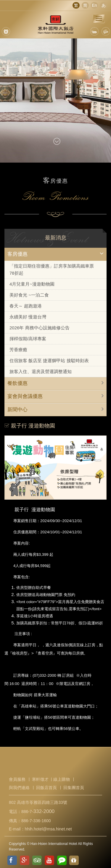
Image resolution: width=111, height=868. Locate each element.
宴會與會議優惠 (25, 396)
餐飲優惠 (17, 383)
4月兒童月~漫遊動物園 (32, 284)
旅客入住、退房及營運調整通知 (41, 371)
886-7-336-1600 (36, 821)
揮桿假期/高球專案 (28, 339)
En (94, 5)
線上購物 (62, 779)
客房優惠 (17, 254)
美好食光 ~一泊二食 (29, 295)
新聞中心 (17, 410)
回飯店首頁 (46, 788)
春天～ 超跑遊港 (26, 306)
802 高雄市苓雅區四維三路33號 (38, 802)
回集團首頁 (74, 788)
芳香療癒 (18, 350)
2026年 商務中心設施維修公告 (40, 328)
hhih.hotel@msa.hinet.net (48, 829)
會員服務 (17, 779)
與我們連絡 (19, 788)
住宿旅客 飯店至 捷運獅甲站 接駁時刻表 (49, 361)
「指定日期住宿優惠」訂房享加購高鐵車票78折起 (52, 269)
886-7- (38, 812)
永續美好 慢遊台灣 (28, 317)
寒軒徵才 (40, 779)
